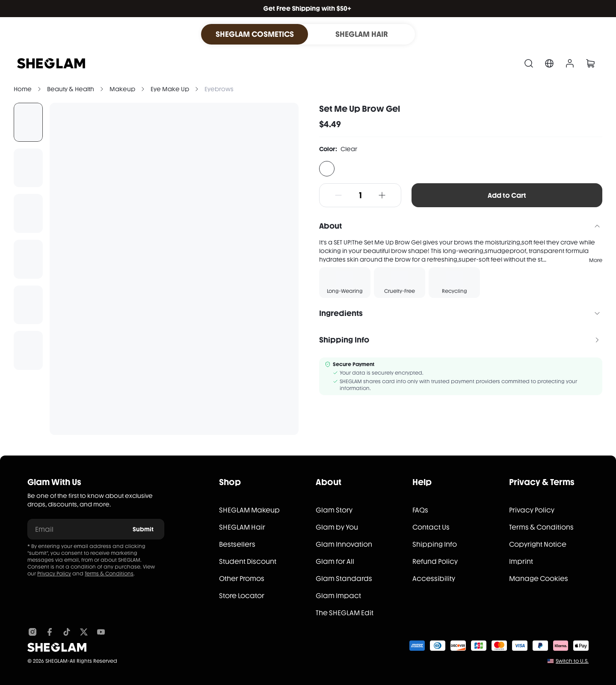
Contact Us (431, 527)
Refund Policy (435, 561)
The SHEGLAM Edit (345, 613)
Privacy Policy (54, 574)
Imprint (521, 561)
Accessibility (434, 579)
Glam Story (334, 510)
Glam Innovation (344, 544)
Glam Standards (344, 579)
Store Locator (242, 596)
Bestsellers (237, 544)
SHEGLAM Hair (242, 527)
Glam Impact (338, 596)
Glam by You (337, 527)
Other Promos (242, 579)
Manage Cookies (539, 579)
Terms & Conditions (109, 574)
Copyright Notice (538, 544)
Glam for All (335, 561)
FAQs (420, 510)
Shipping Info (435, 544)
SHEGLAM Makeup (249, 510)
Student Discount (248, 561)
